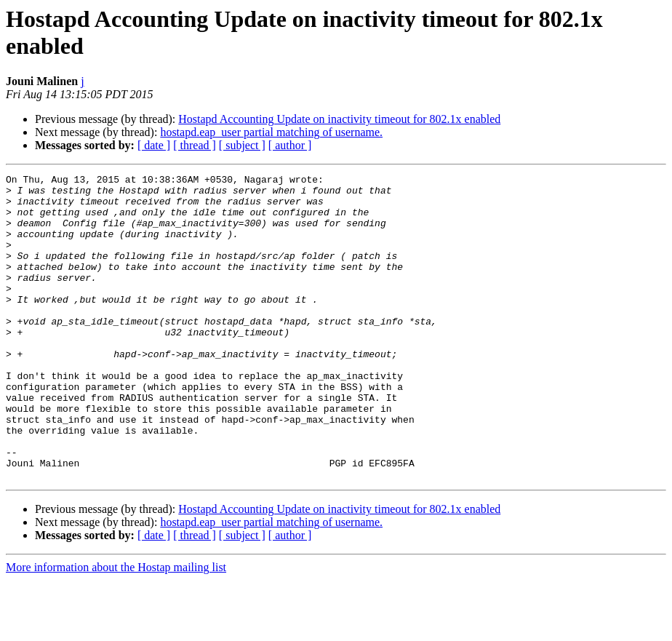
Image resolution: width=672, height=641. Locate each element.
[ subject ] (242, 145)
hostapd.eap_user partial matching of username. (271, 132)
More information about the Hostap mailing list (116, 628)
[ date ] (154, 145)
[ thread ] (195, 145)
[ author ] (290, 145)
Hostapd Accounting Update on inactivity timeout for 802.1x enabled (339, 119)
